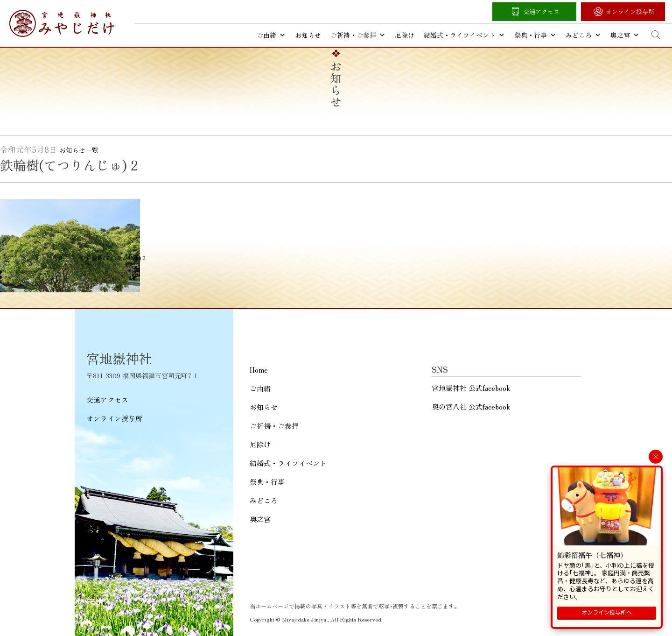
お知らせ (308, 35)
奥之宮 (625, 35)
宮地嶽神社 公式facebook (471, 388)
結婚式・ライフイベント (464, 35)
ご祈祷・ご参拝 (358, 35)
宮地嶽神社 (62, 23)
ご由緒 (271, 35)
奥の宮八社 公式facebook (471, 406)
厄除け (405, 35)
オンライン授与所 (630, 11)
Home (259, 370)
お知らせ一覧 (79, 150)
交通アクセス (541, 11)
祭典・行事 (535, 35)
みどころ (583, 35)
